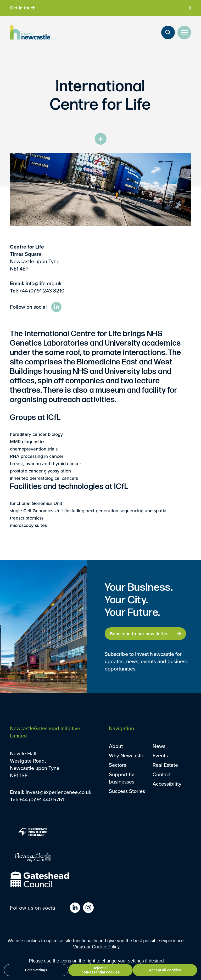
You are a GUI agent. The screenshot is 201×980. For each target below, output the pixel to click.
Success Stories (127, 791)
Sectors (118, 765)
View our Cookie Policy (96, 947)
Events (160, 755)
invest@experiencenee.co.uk (58, 792)
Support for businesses (122, 778)
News (159, 746)
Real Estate (165, 765)
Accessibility (167, 784)
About (116, 746)
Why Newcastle (127, 755)
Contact (162, 774)
